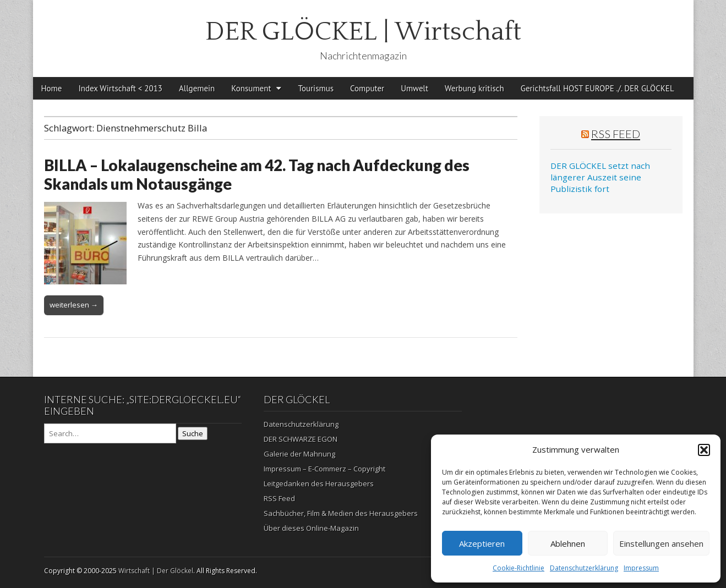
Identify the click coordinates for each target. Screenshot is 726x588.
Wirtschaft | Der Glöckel (156, 571)
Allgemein (197, 88)
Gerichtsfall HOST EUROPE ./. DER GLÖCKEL (597, 88)
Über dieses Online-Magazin (311, 528)
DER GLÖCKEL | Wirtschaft (363, 32)
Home (52, 88)
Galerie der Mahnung (299, 454)
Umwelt (414, 88)
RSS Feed (616, 134)
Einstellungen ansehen (661, 543)
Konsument (251, 88)
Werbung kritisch (474, 88)
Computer (367, 88)
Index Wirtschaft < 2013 (120, 88)
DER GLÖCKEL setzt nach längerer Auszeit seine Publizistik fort (600, 177)
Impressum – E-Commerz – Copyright (324, 469)
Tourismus (316, 88)
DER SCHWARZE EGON (301, 439)
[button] (704, 450)
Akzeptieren (482, 543)
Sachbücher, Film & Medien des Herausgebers (341, 513)
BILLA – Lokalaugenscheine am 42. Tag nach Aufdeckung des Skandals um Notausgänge (257, 174)
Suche (193, 433)
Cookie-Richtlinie (518, 568)
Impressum (641, 568)
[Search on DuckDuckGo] (110, 433)
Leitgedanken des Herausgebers (319, 483)
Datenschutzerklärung (584, 568)
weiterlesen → (74, 305)
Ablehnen (568, 543)
